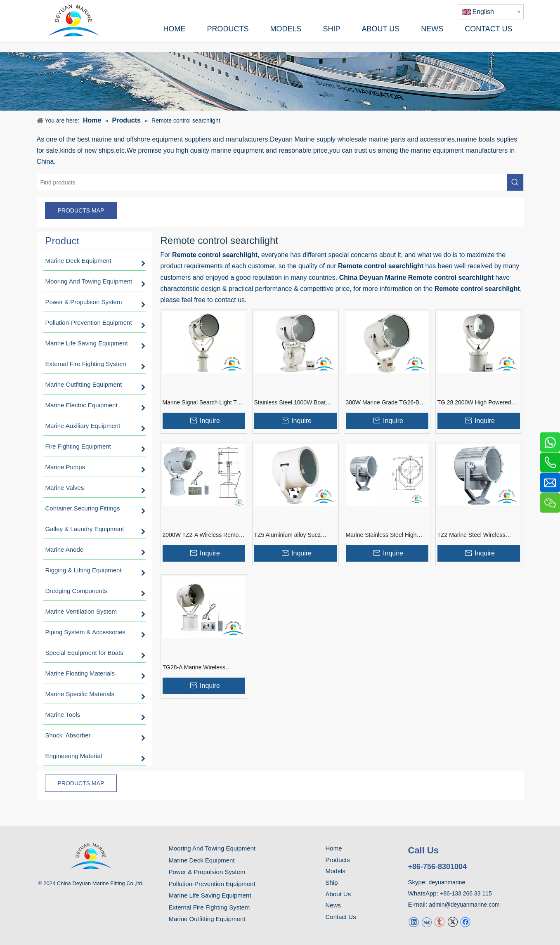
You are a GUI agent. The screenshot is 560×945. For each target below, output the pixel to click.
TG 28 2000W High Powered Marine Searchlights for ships (475, 403)
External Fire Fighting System (209, 907)
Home (334, 848)
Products (338, 860)
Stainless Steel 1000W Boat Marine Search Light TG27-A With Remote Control (291, 403)
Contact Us (341, 917)
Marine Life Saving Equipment (210, 895)
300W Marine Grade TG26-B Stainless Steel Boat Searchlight (387, 403)
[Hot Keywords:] (515, 182)
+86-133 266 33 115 (466, 893)
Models (336, 871)
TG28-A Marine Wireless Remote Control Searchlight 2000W (198, 668)
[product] (280, 81)
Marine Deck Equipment (202, 860)
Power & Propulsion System (207, 872)
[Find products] (272, 182)
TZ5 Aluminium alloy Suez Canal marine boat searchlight (293, 535)
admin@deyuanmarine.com (464, 905)
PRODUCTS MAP (81, 210)
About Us (338, 894)
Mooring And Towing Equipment (212, 848)
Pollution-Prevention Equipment (212, 884)
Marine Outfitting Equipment (207, 919)
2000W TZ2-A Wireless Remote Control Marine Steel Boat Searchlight (203, 535)
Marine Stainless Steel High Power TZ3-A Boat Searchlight (385, 535)
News (333, 905)
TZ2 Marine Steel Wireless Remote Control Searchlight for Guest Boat (477, 535)
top (543, 910)
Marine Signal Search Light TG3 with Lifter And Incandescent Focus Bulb (204, 403)
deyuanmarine (447, 882)
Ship (332, 882)
